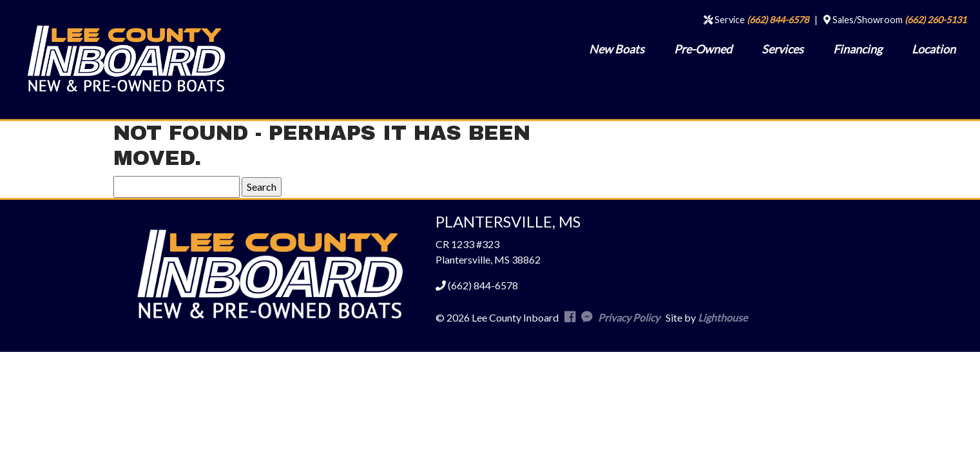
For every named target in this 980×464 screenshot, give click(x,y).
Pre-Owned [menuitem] (703, 49)
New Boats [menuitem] (617, 49)
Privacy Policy (629, 317)
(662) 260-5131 (936, 20)
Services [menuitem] (783, 49)
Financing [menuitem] (858, 49)
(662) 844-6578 (778, 20)
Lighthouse (723, 317)
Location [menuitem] (934, 49)
